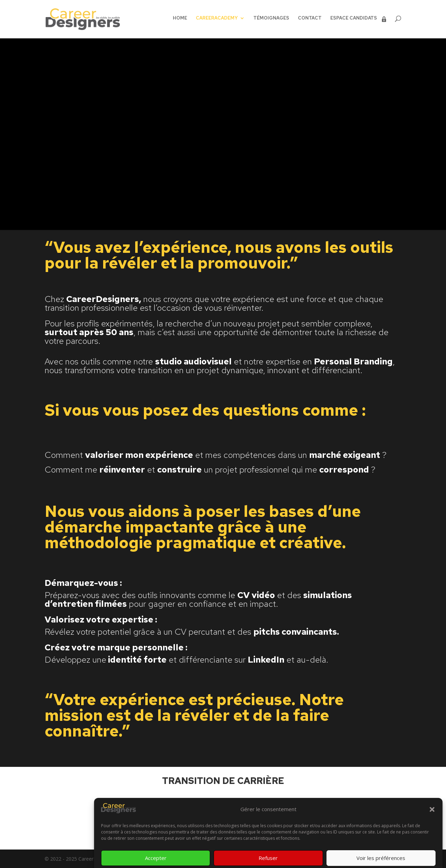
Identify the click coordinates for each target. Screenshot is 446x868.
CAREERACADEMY (217, 18)
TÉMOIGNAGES (271, 18)
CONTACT (310, 18)
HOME (180, 18)
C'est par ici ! (223, 810)
